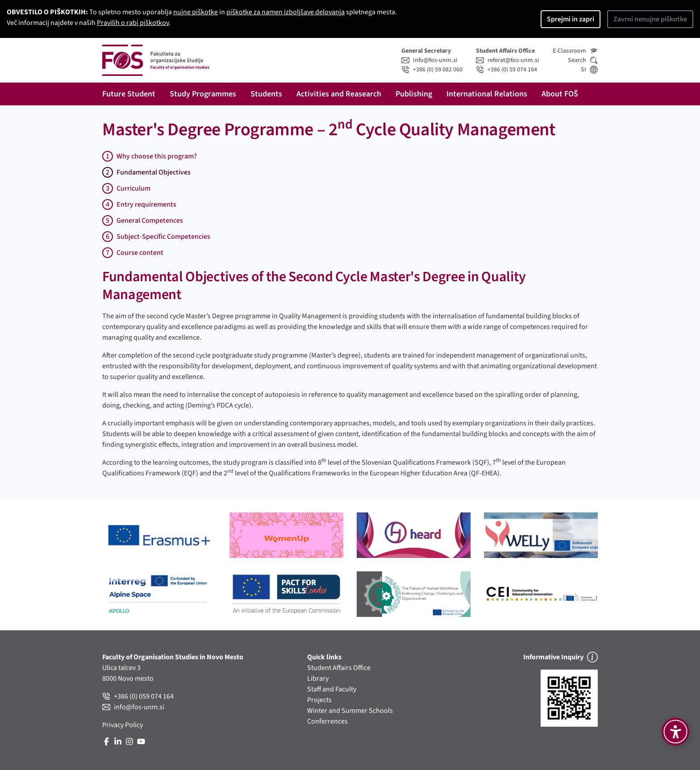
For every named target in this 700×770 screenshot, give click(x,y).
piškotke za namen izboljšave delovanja (285, 12)
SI (589, 70)
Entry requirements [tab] (139, 204)
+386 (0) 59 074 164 (506, 70)
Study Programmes (203, 94)
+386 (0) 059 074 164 (138, 696)
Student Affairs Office (339, 668)
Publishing (414, 94)
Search (583, 60)
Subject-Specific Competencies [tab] (156, 237)
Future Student (129, 94)
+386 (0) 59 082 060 (432, 70)
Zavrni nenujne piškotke (650, 19)
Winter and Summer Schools (350, 711)
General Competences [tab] (143, 221)
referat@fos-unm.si (508, 60)
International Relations (487, 94)
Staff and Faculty (332, 689)
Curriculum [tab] (126, 188)
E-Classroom (575, 51)
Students (266, 94)
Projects (319, 700)
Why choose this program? (150, 156)
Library (318, 678)
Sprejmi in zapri (571, 19)
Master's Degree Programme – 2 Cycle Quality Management (329, 130)
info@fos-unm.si (429, 60)
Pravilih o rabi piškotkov (133, 23)
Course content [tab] (133, 253)
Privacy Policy (123, 725)
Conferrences (327, 721)
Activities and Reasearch (339, 94)
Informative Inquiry (560, 657)
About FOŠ (560, 94)
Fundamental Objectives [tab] (146, 172)
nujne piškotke (196, 12)
